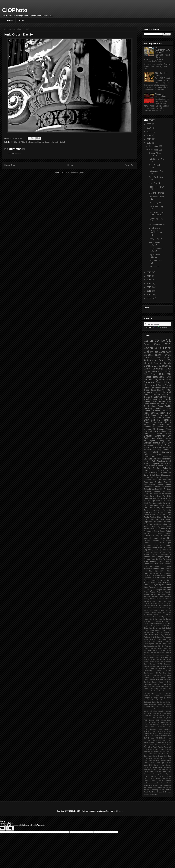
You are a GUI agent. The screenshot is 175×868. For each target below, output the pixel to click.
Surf (150, 503)
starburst (154, 794)
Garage (168, 693)
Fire (151, 506)
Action (154, 557)
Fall (159, 420)
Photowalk (167, 633)
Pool (164, 580)
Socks (151, 763)
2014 (149, 280)
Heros (153, 707)
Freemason (148, 569)
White (155, 555)
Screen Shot (162, 756)
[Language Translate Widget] (157, 324)
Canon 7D (151, 341)
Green (168, 415)
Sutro (151, 772)
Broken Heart (161, 599)
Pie (157, 742)
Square (168, 765)
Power (151, 745)
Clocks (151, 534)
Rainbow (147, 548)
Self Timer (167, 583)
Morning (147, 429)
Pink (153, 461)
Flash (159, 418)
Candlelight (166, 491)
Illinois (150, 711)
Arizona (147, 559)
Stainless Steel (164, 461)
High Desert (160, 707)
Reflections (159, 377)
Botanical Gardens (162, 397)
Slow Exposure (160, 550)
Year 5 (161, 792)
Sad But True (152, 754)
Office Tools (148, 628)
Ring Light (151, 501)
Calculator (167, 664)
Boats (168, 529)
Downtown (166, 452)
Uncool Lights (149, 590)
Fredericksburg (149, 693)
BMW (169, 594)
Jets (149, 621)
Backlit (168, 406)
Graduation (148, 617)
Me (151, 725)
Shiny (169, 548)
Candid (164, 666)
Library (162, 538)
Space (162, 765)
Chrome (168, 564)
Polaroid (151, 635)
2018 (149, 139)
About (21, 20)
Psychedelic (148, 747)
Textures (168, 646)
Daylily (160, 477)
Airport (161, 557)
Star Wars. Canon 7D (157, 767)
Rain (146, 418)
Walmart (159, 787)
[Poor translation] (10, 828)
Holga (146, 619)
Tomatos (161, 776)
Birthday (159, 659)
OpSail (168, 628)
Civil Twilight (151, 452)
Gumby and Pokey (164, 702)
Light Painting (162, 718)
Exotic (158, 686)
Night (158, 355)
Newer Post (10, 165)
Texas (146, 510)
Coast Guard (164, 671)
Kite (161, 573)
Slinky (151, 550)
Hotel (165, 709)
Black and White (157, 350)
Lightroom (152, 720)
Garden (147, 473)
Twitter (168, 781)
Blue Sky (153, 380)
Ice (169, 536)
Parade (163, 630)
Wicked (162, 790)
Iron (169, 711)
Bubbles (153, 562)
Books (152, 466)
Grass (155, 617)
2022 (149, 132)
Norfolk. (146, 736)
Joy (145, 713)
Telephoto (148, 399)
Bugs (152, 482)
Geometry (167, 695)
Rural (146, 754)
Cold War (158, 673)
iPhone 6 (156, 395)
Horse (156, 709)
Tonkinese (148, 392)
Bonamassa (148, 531)
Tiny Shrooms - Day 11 (155, 256)
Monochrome (149, 445)
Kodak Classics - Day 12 (156, 250)
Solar (156, 765)
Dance (146, 680)
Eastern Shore (155, 496)
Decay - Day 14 (155, 239)
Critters (164, 606)
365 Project (164, 358)
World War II (153, 792)
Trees (168, 388)
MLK (148, 624)
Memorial (161, 454)
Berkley (146, 599)
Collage (159, 534)
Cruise (162, 494)
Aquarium (160, 653)
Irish (166, 711)
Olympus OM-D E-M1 (153, 480)
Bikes (169, 559)
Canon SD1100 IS (157, 564)
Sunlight (154, 552)
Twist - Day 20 (155, 203)
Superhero (161, 770)
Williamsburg (166, 555)
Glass (159, 382)
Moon (168, 438)
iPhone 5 (148, 397)
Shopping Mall (165, 524)
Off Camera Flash (162, 429)
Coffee (155, 494)
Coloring (147, 675)
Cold (146, 566)
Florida (154, 415)
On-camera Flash (159, 628)
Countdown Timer (155, 606)
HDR (153, 473)
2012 (149, 287)
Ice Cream (154, 573)
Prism (169, 745)
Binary (153, 659)
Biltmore (153, 599)
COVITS (159, 664)
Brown (168, 599)
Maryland (147, 578)
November (154, 150)
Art (156, 447)
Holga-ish (159, 536)
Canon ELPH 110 (151, 515)
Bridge (156, 512)
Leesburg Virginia (158, 716)
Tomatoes (153, 776)
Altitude (168, 650)
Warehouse (167, 787)
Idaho (146, 711)
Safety (160, 754)
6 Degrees (151, 650)
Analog (154, 594)
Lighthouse (149, 454)
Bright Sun (166, 512)
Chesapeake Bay (159, 503)
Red (169, 380)
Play (158, 508)
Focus (146, 691)
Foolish (162, 691)
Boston (151, 662)
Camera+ (149, 358)
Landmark (167, 573)
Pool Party (159, 635)
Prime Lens (156, 457)
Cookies (147, 677)
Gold (145, 700)
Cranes (163, 677)
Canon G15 (150, 366)
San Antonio (166, 754)
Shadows (167, 418)
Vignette (161, 527)
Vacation (147, 785)
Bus (145, 601)
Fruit (164, 496)
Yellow (162, 413)
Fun (155, 517)
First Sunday (154, 566)
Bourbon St (159, 662)
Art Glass (161, 431)
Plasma (162, 742)
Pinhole (168, 545)
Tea (169, 772)
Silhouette (148, 436)
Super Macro (164, 422)
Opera (169, 738)
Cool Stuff (155, 677)
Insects (162, 399)
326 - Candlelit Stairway (161, 74)
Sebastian (161, 548)
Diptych (154, 682)
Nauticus (153, 729)
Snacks (163, 761)
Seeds (151, 758)
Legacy (168, 716)
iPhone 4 (157, 371)
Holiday (167, 382)
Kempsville (160, 519)
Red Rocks (155, 751)
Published (167, 747)
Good (150, 700)
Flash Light (161, 612)
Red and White (149, 637)
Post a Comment (14, 154)
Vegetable (153, 648)
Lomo (151, 522)
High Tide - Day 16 (157, 224)
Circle (163, 603)
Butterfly (160, 466)
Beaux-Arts (49, 142)
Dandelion (147, 608)
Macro (148, 344)
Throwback (148, 774)
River (169, 580)
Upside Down (159, 783)
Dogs (157, 470)
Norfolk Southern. (164, 734)
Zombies (168, 792)
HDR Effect (149, 519)
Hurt (169, 709)
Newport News (156, 626)
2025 (149, 124)
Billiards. (147, 659)
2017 (149, 143)
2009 (149, 298)
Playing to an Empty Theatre (161, 95)
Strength (147, 770)
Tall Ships (161, 646)
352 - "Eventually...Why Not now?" (163, 50)
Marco (169, 722)
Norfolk (62, 142)
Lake (169, 713)
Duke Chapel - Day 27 (155, 166)
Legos (146, 522)
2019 (149, 135)
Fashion (147, 612)
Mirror (168, 477)
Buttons (152, 664)
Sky (145, 440)
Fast (151, 689)
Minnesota (167, 540)
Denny (162, 608)
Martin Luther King (163, 576)
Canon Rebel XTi (161, 374)
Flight (169, 612)
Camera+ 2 (157, 666)
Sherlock (152, 406)
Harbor (146, 508)
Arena (146, 655)
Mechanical (159, 522)
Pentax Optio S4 (157, 633)
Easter (163, 515)
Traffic (158, 778)
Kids (169, 496)
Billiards (168, 657)
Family (146, 517)
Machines (157, 498)
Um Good (167, 587)
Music (165, 624)
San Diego (148, 756)
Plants (159, 408)
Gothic (154, 702)
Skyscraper (166, 487)
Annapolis (167, 510)
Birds (168, 399)
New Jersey (164, 445)
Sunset (153, 385)
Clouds (152, 418)
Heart (169, 569)
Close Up (148, 494)
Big (164, 559)
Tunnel (164, 473)
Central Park (148, 603)
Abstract (147, 557)
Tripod (146, 390)
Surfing (155, 646)
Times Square (165, 774)
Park (169, 740)
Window (168, 790)
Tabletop (158, 772)
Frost (160, 693)
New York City (164, 390)
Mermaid (156, 725)
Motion (153, 508)
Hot (160, 709)
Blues (146, 482)
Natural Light (165, 543)
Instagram (166, 459)
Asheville (154, 559)
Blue (146, 466)
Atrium (146, 657)
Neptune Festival (150, 731)
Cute (169, 606)
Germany (162, 698)
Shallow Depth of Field (154, 404)
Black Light (167, 659)
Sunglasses (148, 646)
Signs (160, 406)
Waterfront (167, 648)
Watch (164, 590)
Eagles (146, 684)
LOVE (157, 621)
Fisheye (157, 443)
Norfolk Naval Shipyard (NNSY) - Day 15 (156, 232)
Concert (147, 401)
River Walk (152, 639)
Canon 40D (152, 348)
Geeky (152, 536)
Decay (162, 447)
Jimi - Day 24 (154, 183)
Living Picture (161, 720)
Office (169, 626)
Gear (157, 695)
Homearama (148, 709)
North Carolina (151, 413)
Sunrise (147, 411)
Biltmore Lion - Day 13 (155, 244)
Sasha (168, 408)
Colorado (167, 468)
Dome (156, 610)
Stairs (156, 644)
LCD (153, 621)
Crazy (169, 677)
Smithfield (157, 761)
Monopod (147, 727)
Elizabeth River (158, 684)
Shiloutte (157, 487)
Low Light (158, 450)
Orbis (146, 630)
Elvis (154, 686)
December (154, 146)
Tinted (146, 776)
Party (169, 630)
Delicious (147, 682)
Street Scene (150, 422)
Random (147, 751)
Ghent (164, 395)
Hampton (167, 420)
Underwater (148, 783)
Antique (168, 557)
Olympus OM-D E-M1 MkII (157, 738)
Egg (151, 684)
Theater (167, 450)
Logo (169, 720)
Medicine (154, 624)
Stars (169, 644)
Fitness (153, 612)
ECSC (169, 610)
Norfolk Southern (150, 734)
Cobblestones (148, 673)
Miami (154, 578)
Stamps (146, 767)
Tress (146, 781)
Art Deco (167, 489)
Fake (163, 686)
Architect (168, 653)
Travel (146, 648)
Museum (159, 727)
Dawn (162, 680)
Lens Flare (153, 718)
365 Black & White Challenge (22, 142)
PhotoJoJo (152, 742)
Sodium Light (160, 763)
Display (161, 682)
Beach (161, 385)
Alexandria (154, 529)
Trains (161, 424)
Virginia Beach (162, 363)
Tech (146, 424)
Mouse (160, 624)
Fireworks (163, 689)
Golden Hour (149, 438)
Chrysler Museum (162, 411)
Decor (146, 506)
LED (146, 385)
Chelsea (162, 668)
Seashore (161, 642)
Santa (155, 756)
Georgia (156, 698)
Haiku (146, 704)
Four (169, 691)
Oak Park (157, 736)
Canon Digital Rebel (152, 475)
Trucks (161, 781)
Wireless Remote (164, 592)
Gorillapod (147, 702)
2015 (149, 276)
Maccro (151, 576)
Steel (169, 550)
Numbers (147, 545)
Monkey (168, 725)
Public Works (158, 747)
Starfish (168, 767)
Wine (162, 489)
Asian (162, 655)
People (153, 580)
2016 (149, 272)
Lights (161, 484)
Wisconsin (167, 480)
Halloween (160, 438)
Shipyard (163, 758)
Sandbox (159, 583)
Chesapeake (166, 475)
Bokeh (147, 415)
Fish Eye (166, 470)
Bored (146, 662)
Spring (161, 440)
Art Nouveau (154, 655)
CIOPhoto (15, 10)
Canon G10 (165, 352)
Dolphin (168, 682)
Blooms (162, 529)
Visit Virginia (152, 787)
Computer (148, 470)
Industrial (147, 538)
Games (168, 614)
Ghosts (168, 698)
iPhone (146, 529)
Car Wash (167, 601)
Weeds (163, 552)
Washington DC (163, 436)
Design (168, 608)
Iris (163, 711)
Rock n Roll (161, 501)
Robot (165, 639)
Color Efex (167, 673)
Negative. (147, 626)
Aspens (168, 655)
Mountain (167, 522)
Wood (146, 792)
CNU (160, 562)
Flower (162, 401)
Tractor (152, 778)
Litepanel (148, 355)
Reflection (159, 637)
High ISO (148, 571)
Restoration (167, 637)
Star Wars (163, 644)
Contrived (167, 675)
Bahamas (155, 597)
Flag (146, 484)
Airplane (155, 463)
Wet (169, 552)
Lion (165, 621)
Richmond (166, 457)
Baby (157, 657)
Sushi (146, 772)
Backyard (147, 597)
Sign (154, 459)
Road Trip (159, 639)
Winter (156, 399)
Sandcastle (148, 487)
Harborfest (153, 704)
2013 (149, 283)
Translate (161, 327)
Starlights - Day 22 (156, 193)
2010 (149, 295)
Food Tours (166, 566)
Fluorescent (148, 614)
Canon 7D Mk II (157, 601)
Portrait (161, 415)
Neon (168, 401)
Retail (158, 473)
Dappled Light (154, 680)
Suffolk (146, 552)
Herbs (160, 704)
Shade (156, 758)
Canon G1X (149, 388)
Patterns (147, 633)
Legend (146, 718)
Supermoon (158, 587)
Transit (147, 463)
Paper (164, 740)
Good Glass (156, 700)
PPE (160, 740)
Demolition (156, 608)
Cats (169, 440)
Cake (149, 601)
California (147, 491)
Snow (146, 420)
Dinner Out (148, 610)
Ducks (146, 536)
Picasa (159, 580)
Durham (162, 610)
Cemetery (148, 408)
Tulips (153, 527)
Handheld (153, 484)
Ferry (156, 689)
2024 (149, 128)
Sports (162, 585)
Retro (146, 639)
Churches (148, 395)
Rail (162, 749)
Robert (147, 377)
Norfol (169, 731)
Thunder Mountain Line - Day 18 (156, 214)
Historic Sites (164, 427)
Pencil (146, 742)
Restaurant (160, 388)
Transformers (166, 778)
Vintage (158, 590)
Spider (153, 440)
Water (162, 380)
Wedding (155, 790)
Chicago (147, 443)
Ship (146, 550)
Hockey (168, 707)
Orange (168, 484)
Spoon (151, 644)
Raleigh (168, 749)
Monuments (162, 578)
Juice (149, 713)
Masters (147, 725)
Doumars (167, 534)
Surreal (168, 770)
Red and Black (165, 751)
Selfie (157, 524)
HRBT (163, 569)
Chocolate (157, 603)
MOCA (154, 722)
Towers (168, 776)
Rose (168, 434)
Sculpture (148, 459)
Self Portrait (166, 508)
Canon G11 (162, 344)
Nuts (151, 736)
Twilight (155, 401)
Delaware (167, 680)
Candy (156, 531)
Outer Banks (153, 740)
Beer (162, 657)
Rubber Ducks (149, 583)
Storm (146, 527)
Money (162, 725)
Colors (153, 390)
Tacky (164, 772)
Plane (163, 498)
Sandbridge (149, 427)
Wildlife (153, 592)
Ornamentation (154, 630)
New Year (161, 731)
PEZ (169, 424)
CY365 (168, 385)
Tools (157, 489)
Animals (156, 510)
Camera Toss (148, 666)
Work (146, 650)
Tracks (146, 778)
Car (159, 468)
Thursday (156, 774)
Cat (157, 392)
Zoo (169, 473)
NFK (169, 624)
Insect (155, 538)
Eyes (169, 515)
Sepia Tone (148, 585)
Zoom (168, 527)
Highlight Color (165, 617)
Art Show (162, 594)
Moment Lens (150, 543)
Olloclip (159, 434)
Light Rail (166, 392)
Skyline (156, 585)
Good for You (166, 700)
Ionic (57, 142)
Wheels (147, 555)
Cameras (157, 491)
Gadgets (157, 569)
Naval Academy (164, 729)
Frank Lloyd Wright (162, 506)
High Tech (159, 571)
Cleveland (159, 482)
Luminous (147, 722)
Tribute (153, 781)
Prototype (167, 635)
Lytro (146, 576)
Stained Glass (149, 489)
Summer (154, 770)
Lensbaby (166, 443)
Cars (153, 420)
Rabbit (157, 749)
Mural (153, 727)
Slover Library (150, 431)
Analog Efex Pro (150, 653)
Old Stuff (164, 736)
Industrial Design (165, 619)
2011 (149, 291)
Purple (151, 524)
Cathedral (153, 668)
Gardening (147, 695)
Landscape (148, 498)
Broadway (167, 662)
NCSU (165, 727)
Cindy (168, 503)
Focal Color (159, 614)
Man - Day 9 (154, 267)
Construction (149, 477)
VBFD (169, 783)
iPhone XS (147, 794)
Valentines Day (157, 785)
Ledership (147, 716)
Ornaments (158, 545)
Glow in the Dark (164, 517)
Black (146, 562)
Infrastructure (157, 711)
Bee (160, 559)
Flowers (167, 355)
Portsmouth (149, 447)
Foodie (154, 691)
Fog (151, 517)
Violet (160, 648)
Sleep (150, 761)
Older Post (130, 165)
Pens (146, 524)
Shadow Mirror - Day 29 (155, 154)
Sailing (154, 548)
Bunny (146, 664)
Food (159, 459)
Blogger (119, 811)
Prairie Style (160, 745)
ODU (164, 626)
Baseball (168, 597)
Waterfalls (147, 790)
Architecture (39, 142)
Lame (161, 621)
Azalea (152, 657)
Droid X (167, 482)
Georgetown (148, 698)
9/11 (157, 650)
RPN (152, 749)
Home (10, 20)
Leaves (147, 461)
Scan (154, 642)
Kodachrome (162, 713)
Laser (168, 519)
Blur (169, 413)
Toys (153, 424)
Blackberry (148, 512)
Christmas (149, 382)
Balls (161, 597)
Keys (154, 713)
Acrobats (162, 650)
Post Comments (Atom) (75, 172)
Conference (157, 675)
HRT (169, 395)
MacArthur (161, 722)
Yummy (147, 594)
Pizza (146, 635)
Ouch (146, 740)
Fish (169, 689)
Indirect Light (153, 619)
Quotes (146, 749)
